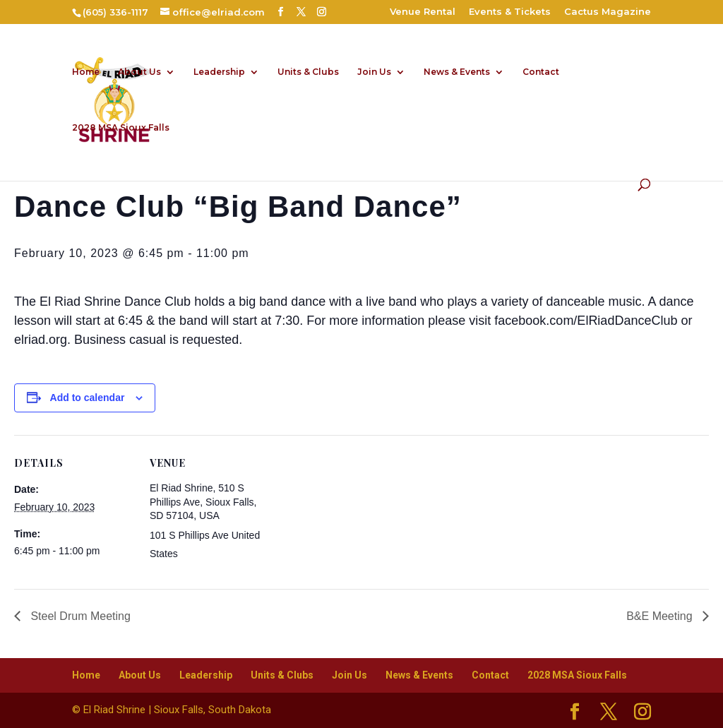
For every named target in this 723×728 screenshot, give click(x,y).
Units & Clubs (308, 72)
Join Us (374, 72)
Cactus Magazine (608, 12)
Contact (541, 72)
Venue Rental (423, 12)
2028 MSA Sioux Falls (121, 128)
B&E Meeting (661, 616)
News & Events (457, 72)
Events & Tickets (510, 12)
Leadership (219, 72)
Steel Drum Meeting (79, 616)
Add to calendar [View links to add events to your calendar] (88, 398)
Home (86, 72)
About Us (139, 72)
